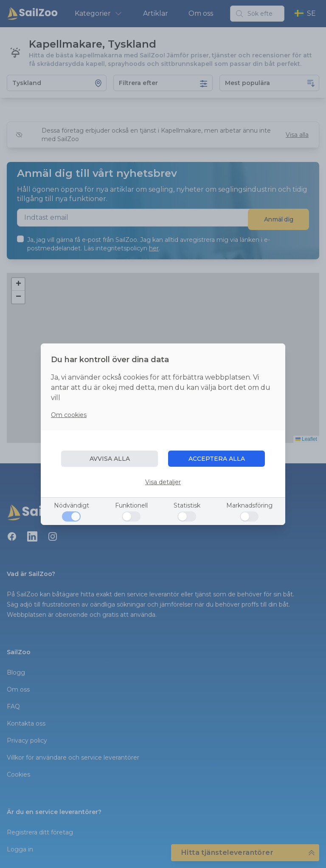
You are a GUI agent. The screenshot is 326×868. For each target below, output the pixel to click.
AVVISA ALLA (110, 459)
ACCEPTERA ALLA (217, 459)
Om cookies (69, 415)
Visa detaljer (163, 482)
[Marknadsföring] (249, 516)
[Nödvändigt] (71, 516)
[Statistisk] (187, 516)
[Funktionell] (131, 516)
